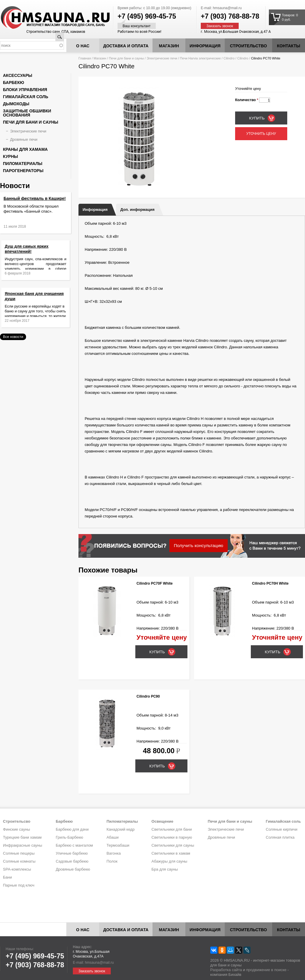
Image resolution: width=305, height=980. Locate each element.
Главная (85, 58)
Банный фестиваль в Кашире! (35, 198)
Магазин (169, 46)
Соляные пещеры (19, 853)
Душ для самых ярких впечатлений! (30, 254)
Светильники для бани (172, 829)
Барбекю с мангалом (74, 845)
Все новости (13, 337)
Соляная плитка (280, 837)
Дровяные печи (24, 139)
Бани (7, 877)
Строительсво (17, 821)
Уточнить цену (261, 134)
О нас (83, 46)
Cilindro (229, 58)
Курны (11, 156)
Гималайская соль (26, 97)
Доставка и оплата (126, 46)
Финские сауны (16, 829)
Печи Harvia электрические (200, 58)
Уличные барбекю (72, 853)
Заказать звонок (220, 26)
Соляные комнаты (19, 861)
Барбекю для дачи (72, 829)
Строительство (249, 46)
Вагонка (114, 853)
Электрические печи (162, 58)
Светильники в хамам (171, 853)
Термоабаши (118, 845)
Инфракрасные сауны (23, 845)
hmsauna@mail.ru (227, 8)
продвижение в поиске (266, 970)
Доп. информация (137, 210)
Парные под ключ (19, 885)
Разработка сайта (226, 970)
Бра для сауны (165, 869)
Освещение (163, 821)
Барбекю (13, 83)
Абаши (113, 837)
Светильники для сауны (173, 845)
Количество (247, 100)
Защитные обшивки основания (27, 113)
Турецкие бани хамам (22, 837)
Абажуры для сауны (170, 861)
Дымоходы (16, 104)
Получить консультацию (199, 545)
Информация (95, 210)
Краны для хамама (25, 149)
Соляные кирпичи (282, 829)
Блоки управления (25, 90)
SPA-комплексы (17, 869)
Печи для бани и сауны (126, 58)
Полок (112, 861)
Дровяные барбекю (73, 869)
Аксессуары (18, 75)
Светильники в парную (172, 837)
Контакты (288, 46)
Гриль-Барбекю (69, 837)
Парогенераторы (23, 171)
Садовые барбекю (72, 861)
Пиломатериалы (23, 164)
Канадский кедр (121, 829)
